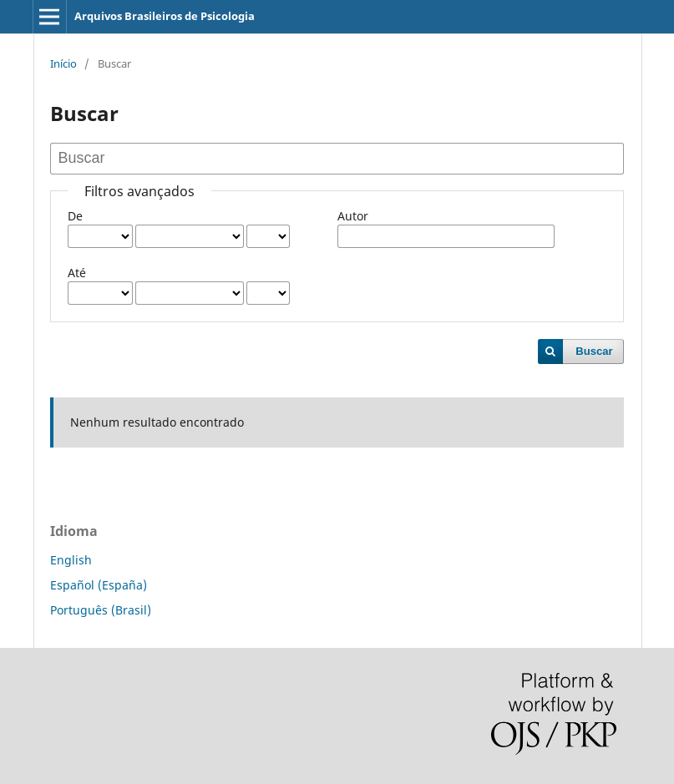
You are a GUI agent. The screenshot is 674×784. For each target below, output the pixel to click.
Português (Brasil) (101, 610)
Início (63, 63)
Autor (353, 216)
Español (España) (99, 585)
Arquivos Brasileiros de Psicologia (165, 16)
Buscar (594, 351)
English (71, 560)
